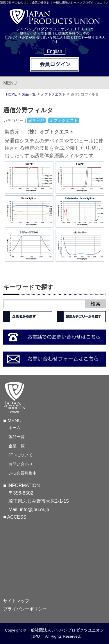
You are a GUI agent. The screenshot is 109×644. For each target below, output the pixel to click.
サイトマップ (16, 601)
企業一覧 (17, 446)
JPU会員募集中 (23, 473)
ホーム (15, 428)
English (54, 51)
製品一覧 (17, 437)
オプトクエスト (53, 94)
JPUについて (20, 455)
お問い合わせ (21, 464)
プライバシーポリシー (25, 609)
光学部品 (36, 120)
